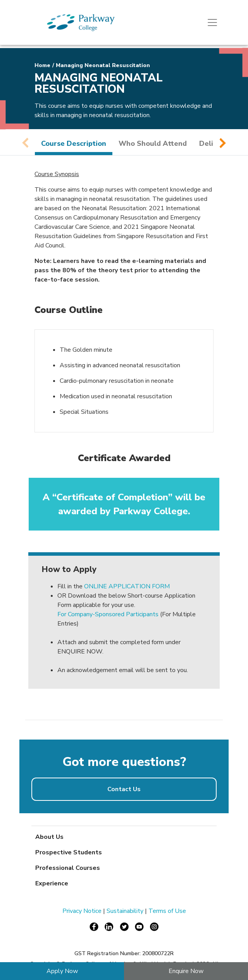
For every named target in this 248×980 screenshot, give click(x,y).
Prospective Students (69, 852)
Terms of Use (167, 911)
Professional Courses (68, 868)
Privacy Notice (82, 911)
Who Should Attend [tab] (153, 143)
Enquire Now (186, 971)
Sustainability (125, 911)
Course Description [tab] (74, 143)
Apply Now (62, 971)
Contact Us (124, 789)
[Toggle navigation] (212, 22)
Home (42, 65)
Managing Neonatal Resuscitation (103, 65)
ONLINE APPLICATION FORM (127, 586)
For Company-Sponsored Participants (108, 614)
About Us (49, 837)
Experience (52, 883)
